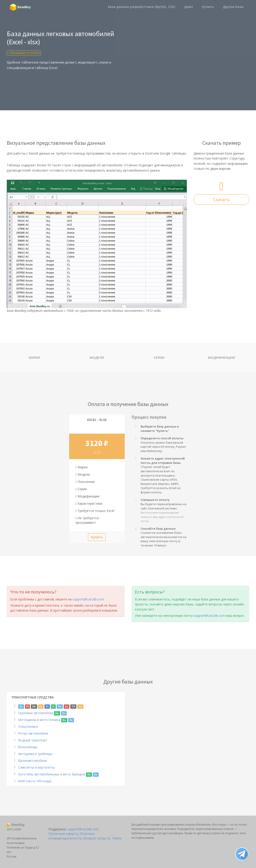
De (34, 706)
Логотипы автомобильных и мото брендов (52, 774)
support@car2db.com (88, 599)
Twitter (117, 838)
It (53, 706)
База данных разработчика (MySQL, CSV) (141, 7)
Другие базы (233, 7)
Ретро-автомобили (33, 733)
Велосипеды (28, 747)
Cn (80, 706)
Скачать (221, 199)
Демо (189, 7)
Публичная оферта (63, 834)
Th (73, 706)
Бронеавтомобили (33, 761)
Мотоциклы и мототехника (39, 720)
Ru (57, 713)
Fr (47, 706)
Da (60, 706)
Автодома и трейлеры (35, 754)
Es (41, 706)
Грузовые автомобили (36, 713)
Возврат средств (97, 838)
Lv (66, 706)
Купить (208, 7)
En (21, 706)
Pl (27, 706)
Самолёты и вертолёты (36, 767)
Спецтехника (28, 727)
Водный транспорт (33, 740)
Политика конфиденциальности (71, 836)
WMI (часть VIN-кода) (35, 781)
